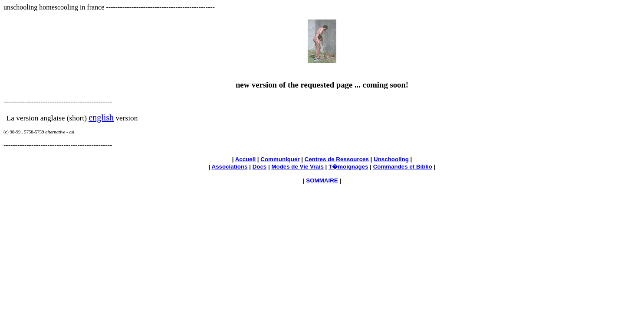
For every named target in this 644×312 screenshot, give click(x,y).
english (101, 117)
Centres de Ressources (337, 159)
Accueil (245, 159)
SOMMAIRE (322, 180)
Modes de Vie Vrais (297, 167)
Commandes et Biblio (403, 167)
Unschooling (391, 159)
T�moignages (348, 167)
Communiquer (280, 159)
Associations (230, 167)
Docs (260, 167)
